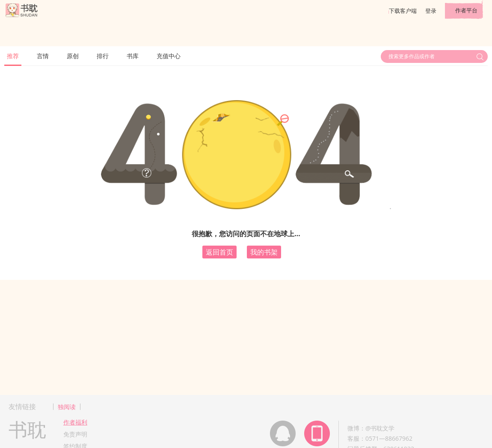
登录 (431, 11)
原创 (73, 56)
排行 (103, 56)
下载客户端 (403, 11)
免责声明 (75, 434)
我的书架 (264, 252)
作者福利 (75, 422)
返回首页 (219, 252)
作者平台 (466, 10)
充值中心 (169, 56)
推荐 (13, 56)
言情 (43, 56)
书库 (133, 56)
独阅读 (67, 407)
